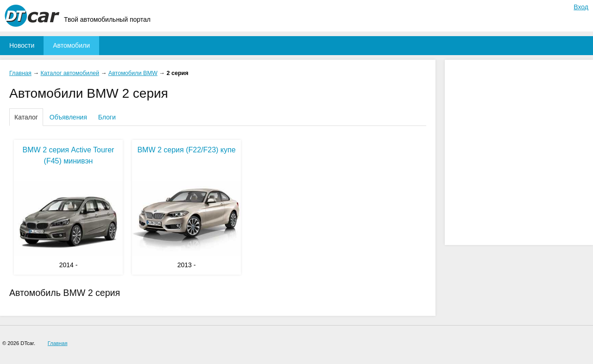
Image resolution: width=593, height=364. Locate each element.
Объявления (68, 117)
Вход (581, 7)
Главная (20, 73)
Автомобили (71, 45)
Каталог (26, 117)
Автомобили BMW (133, 73)
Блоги (107, 117)
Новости (22, 45)
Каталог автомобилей (70, 73)
